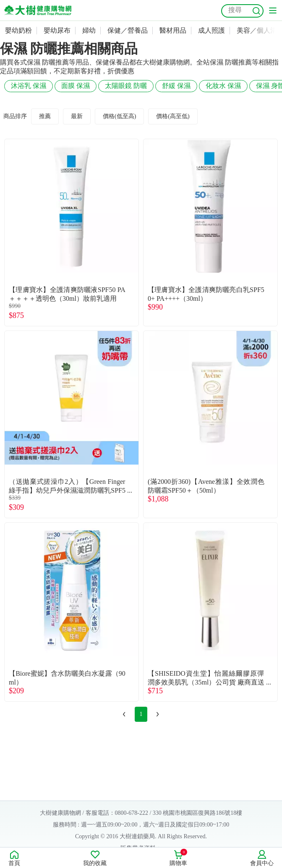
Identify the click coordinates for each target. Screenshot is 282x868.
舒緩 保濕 (176, 86)
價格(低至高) (119, 116)
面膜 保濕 (76, 86)
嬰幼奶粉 (18, 30)
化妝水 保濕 (223, 86)
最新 (77, 116)
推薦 (45, 116)
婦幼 (89, 30)
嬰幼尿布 (57, 30)
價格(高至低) (173, 116)
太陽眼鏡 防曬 (126, 86)
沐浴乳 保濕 (29, 86)
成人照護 (211, 30)
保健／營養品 (128, 30)
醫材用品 (173, 30)
